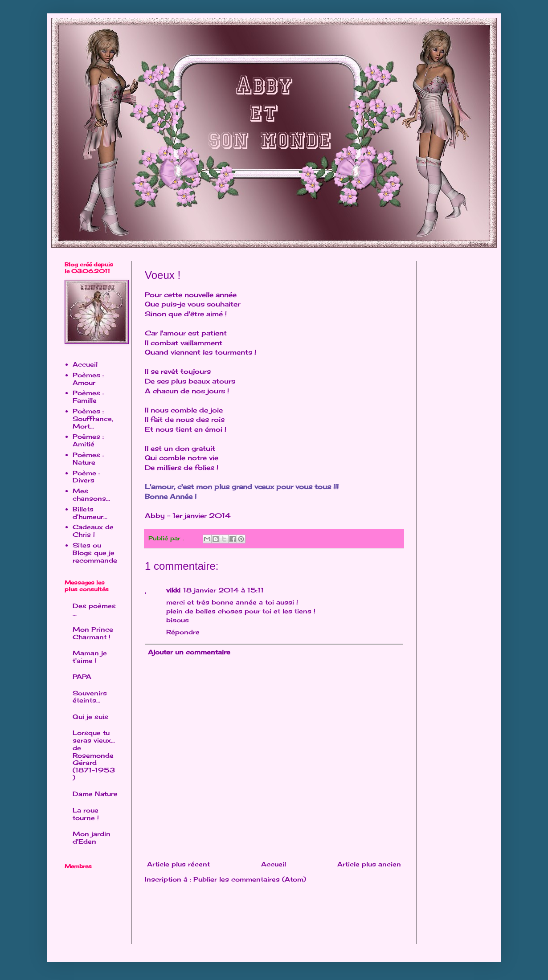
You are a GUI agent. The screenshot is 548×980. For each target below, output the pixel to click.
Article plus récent (178, 864)
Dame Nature (95, 794)
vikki (173, 590)
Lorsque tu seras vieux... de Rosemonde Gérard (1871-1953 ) (94, 755)
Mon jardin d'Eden (92, 837)
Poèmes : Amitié (88, 440)
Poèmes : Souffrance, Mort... (93, 419)
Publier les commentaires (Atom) (250, 879)
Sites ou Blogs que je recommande (95, 553)
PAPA (82, 676)
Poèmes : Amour (88, 379)
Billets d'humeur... (90, 513)
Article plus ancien (369, 864)
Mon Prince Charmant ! (93, 633)
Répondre (183, 632)
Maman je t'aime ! (90, 657)
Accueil (274, 864)
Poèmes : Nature (88, 458)
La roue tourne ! (86, 814)
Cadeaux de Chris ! (93, 531)
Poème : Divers (86, 477)
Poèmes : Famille (88, 396)
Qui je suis (90, 717)
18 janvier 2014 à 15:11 (223, 590)
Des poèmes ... (94, 609)
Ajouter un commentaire (189, 652)
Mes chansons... (91, 494)
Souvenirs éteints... (90, 697)
